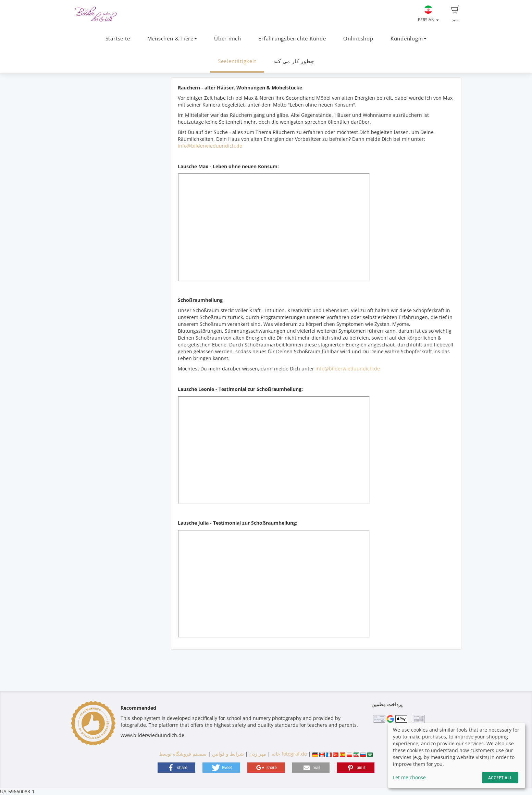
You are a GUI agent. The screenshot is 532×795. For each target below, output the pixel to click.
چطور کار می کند (294, 61)
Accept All (500, 778)
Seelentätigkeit (237, 61)
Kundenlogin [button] (409, 39)
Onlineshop (358, 39)
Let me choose (409, 777)
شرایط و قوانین (228, 754)
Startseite (118, 39)
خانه (276, 754)
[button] (176, 768)
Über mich (228, 39)
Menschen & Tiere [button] (172, 39)
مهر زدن (258, 754)
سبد (455, 14)
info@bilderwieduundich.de (210, 146)
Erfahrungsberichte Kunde (292, 39)
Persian (428, 14)
